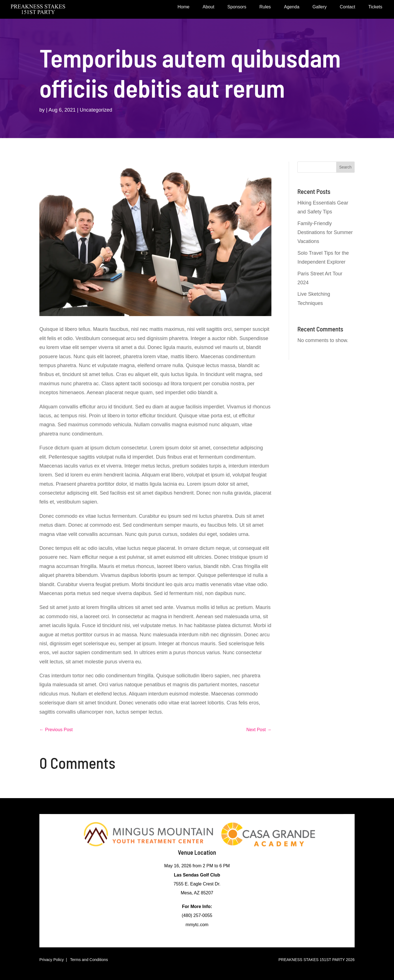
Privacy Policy (52, 960)
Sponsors (237, 7)
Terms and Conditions (89, 960)
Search (345, 167)
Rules (265, 7)
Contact (348, 7)
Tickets (375, 7)
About (209, 7)
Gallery (320, 7)
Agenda (292, 7)
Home (184, 7)
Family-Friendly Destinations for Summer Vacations (325, 233)
